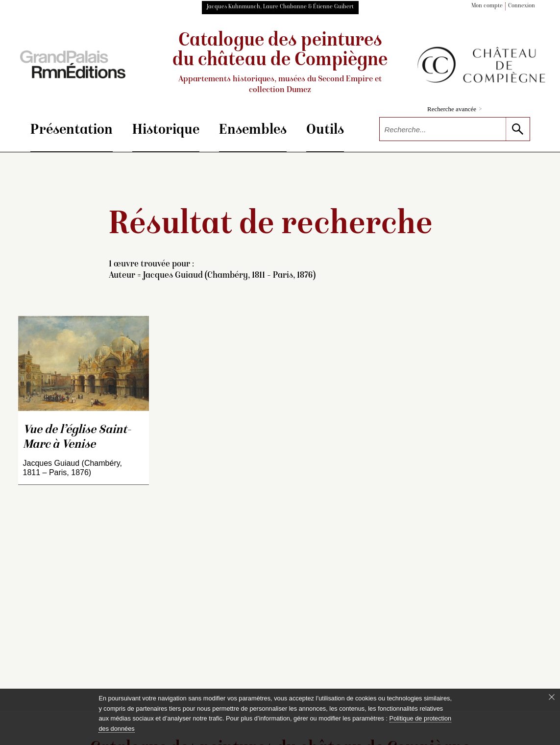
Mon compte (487, 6)
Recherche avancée (454, 109)
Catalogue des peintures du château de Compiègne (280, 63)
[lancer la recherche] (518, 129)
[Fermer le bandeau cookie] (552, 697)
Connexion (522, 6)
